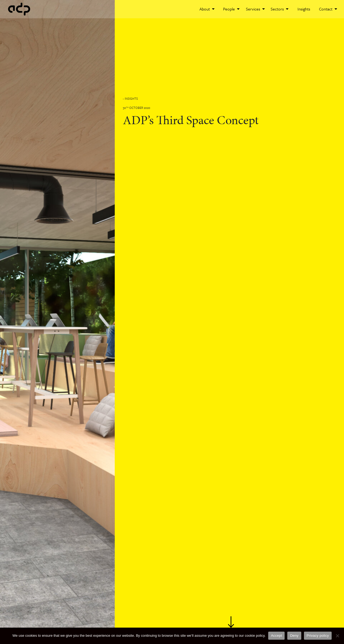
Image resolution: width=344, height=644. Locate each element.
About (207, 9)
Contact (328, 9)
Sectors (279, 9)
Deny (294, 636)
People (231, 9)
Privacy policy (318, 636)
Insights (304, 9)
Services (255, 9)
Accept (276, 636)
